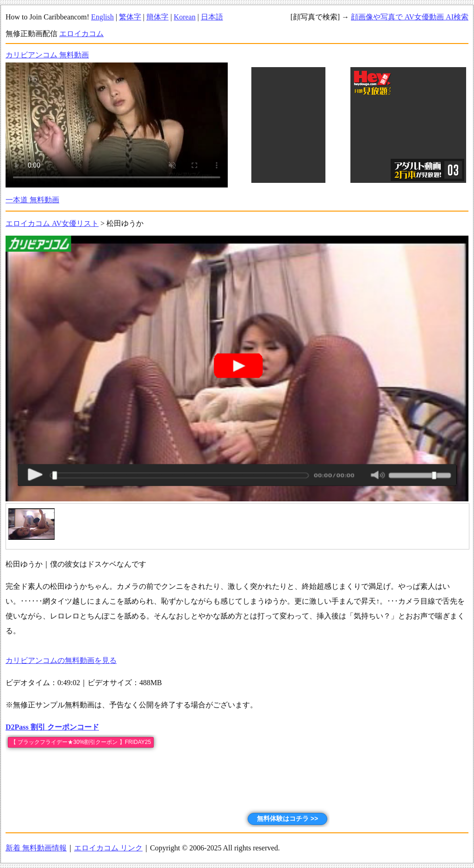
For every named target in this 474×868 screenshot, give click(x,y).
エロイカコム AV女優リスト (52, 223)
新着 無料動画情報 (36, 848)
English (103, 17)
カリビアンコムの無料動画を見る (61, 660)
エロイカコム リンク (108, 848)
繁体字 (130, 17)
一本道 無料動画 (32, 200)
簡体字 (157, 17)
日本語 (212, 17)
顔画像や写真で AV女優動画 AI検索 (410, 17)
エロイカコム (81, 34)
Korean (184, 17)
